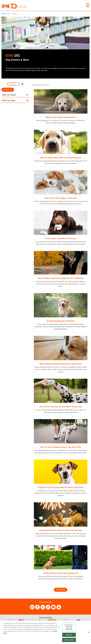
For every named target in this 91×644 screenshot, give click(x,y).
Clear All (8, 90)
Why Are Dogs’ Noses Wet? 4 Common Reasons (61, 158)
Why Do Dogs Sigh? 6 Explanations (61, 117)
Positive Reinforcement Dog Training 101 (61, 573)
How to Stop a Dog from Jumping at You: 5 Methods (61, 278)
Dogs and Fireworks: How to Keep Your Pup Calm (61, 530)
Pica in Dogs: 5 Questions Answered (61, 239)
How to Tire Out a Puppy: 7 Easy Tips (61, 198)
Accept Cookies (69, 640)
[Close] (89, 632)
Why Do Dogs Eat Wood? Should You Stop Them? (61, 364)
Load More (61, 590)
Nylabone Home (6, 14)
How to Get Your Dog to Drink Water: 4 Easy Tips (61, 407)
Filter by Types (9, 100)
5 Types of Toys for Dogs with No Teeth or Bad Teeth (61, 487)
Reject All (69, 635)
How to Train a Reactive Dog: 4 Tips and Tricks (61, 447)
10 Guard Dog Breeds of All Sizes (61, 321)
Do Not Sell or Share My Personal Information (69, 627)
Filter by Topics (9, 95)
